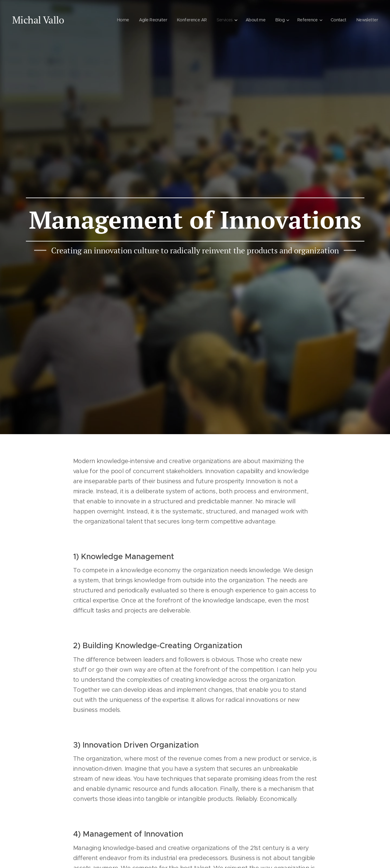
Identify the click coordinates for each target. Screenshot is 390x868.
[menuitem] (118, 20)
